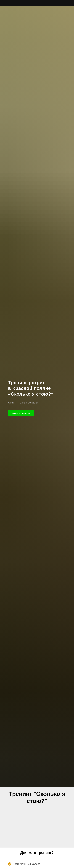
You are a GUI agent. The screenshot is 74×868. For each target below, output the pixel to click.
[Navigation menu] (71, 3)
